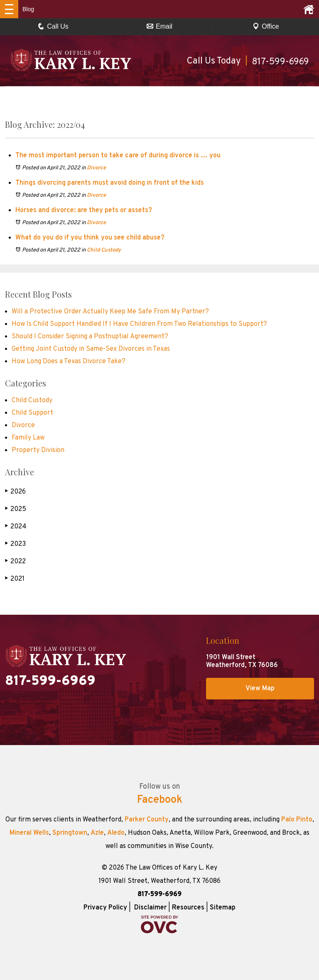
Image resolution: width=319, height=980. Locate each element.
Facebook (160, 800)
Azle (97, 833)
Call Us (53, 26)
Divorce (96, 168)
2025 (16, 509)
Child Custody (104, 250)
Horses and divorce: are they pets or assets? (84, 210)
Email (159, 26)
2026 (15, 492)
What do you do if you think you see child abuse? (90, 238)
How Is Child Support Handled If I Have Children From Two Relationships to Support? (139, 324)
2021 (15, 579)
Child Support (32, 413)
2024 (16, 527)
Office (266, 26)
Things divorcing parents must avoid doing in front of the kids (110, 183)
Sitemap (223, 908)
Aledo (116, 833)
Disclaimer (150, 908)
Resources (188, 908)
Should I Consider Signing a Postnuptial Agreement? (90, 337)
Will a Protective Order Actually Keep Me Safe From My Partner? (110, 312)
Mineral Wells (29, 833)
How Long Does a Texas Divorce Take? (69, 362)
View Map (260, 689)
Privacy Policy (105, 908)
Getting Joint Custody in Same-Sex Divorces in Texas (91, 349)
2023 (15, 544)
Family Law (28, 438)
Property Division (38, 450)
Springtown (70, 833)
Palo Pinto (297, 820)
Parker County (147, 820)
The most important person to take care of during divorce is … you (118, 156)
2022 (15, 561)
